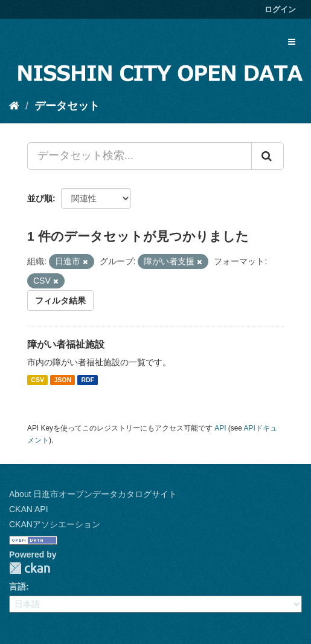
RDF (88, 380)
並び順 (40, 198)
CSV (37, 380)
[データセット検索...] (139, 156)
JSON (63, 380)
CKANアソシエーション (55, 524)
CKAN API (29, 509)
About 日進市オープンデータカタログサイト (93, 494)
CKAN (30, 568)
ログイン (280, 9)
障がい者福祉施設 (66, 344)
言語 (18, 587)
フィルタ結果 (60, 301)
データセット (67, 106)
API (220, 428)
